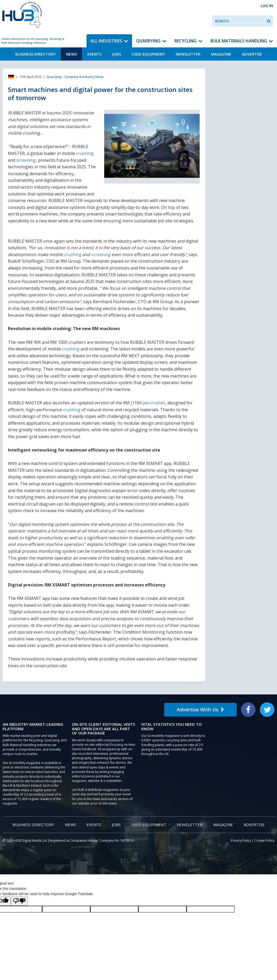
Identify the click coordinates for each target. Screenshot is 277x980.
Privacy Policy (241, 841)
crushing (85, 153)
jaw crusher (154, 403)
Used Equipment (148, 54)
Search (222, 21)
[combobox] (248, 21)
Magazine (221, 54)
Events (94, 54)
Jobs (117, 54)
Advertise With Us (200, 709)
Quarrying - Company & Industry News (75, 77)
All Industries (106, 41)
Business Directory (35, 54)
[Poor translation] (19, 901)
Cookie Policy (264, 841)
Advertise (252, 54)
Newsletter (188, 54)
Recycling (185, 41)
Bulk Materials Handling (239, 41)
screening (26, 160)
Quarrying (148, 41)
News (71, 54)
